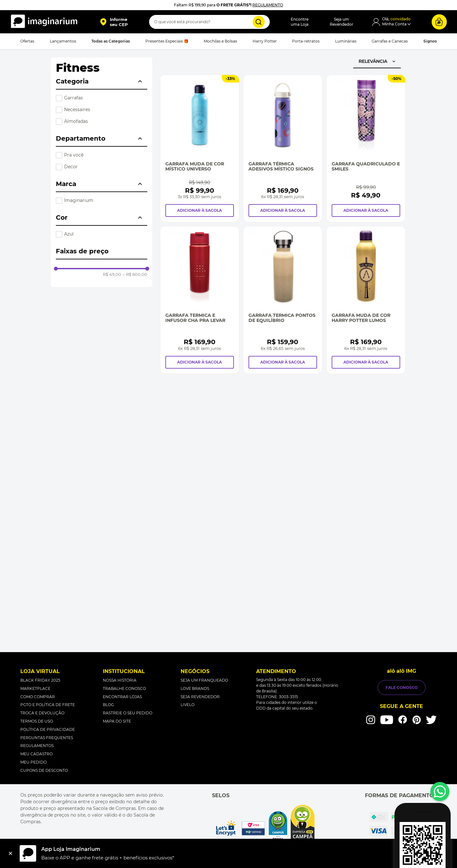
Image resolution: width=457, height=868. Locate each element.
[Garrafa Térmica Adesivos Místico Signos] (283, 148)
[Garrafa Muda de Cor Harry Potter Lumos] (366, 300)
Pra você (74, 155)
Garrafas (73, 98)
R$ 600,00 (135, 274)
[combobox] (209, 22)
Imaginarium (79, 200)
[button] (114, 22)
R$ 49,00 (112, 274)
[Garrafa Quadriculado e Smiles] (366, 148)
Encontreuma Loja (300, 22)
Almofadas (76, 121)
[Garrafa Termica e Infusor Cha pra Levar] (200, 300)
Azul (69, 234)
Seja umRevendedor (341, 22)
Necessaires (77, 110)
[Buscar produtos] (259, 22)
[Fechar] (10, 853)
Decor (71, 167)
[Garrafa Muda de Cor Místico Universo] (200, 148)
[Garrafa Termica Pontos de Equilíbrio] (283, 300)
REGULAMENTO (268, 5)
